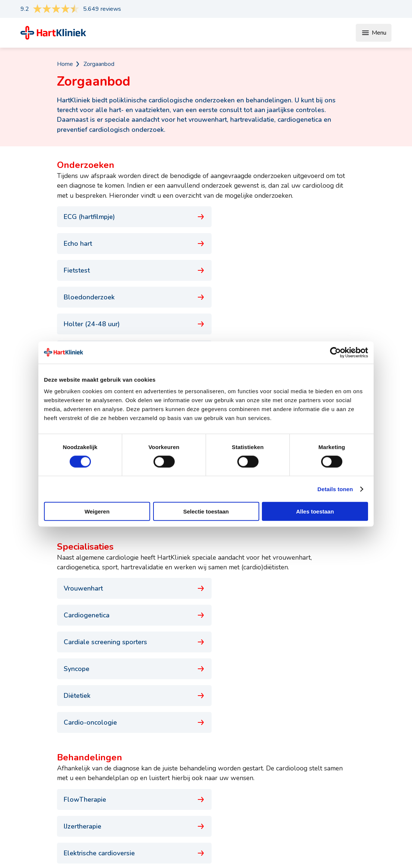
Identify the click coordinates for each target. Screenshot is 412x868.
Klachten (194, 798)
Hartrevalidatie (284, 585)
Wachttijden (269, 763)
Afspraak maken (361, 763)
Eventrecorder (284, 270)
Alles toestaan (315, 511)
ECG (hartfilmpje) (129, 217)
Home (65, 64)
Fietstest (129, 244)
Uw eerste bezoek (277, 774)
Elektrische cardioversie (129, 585)
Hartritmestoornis (129, 612)
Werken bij (354, 786)
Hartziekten (198, 810)
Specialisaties (200, 774)
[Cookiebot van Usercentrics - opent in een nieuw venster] (335, 352)
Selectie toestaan (206, 511)
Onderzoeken (200, 763)
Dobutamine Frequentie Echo (129, 297)
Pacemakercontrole (284, 324)
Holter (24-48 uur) (129, 270)
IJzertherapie (284, 558)
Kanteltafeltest (129, 324)
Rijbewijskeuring (129, 699)
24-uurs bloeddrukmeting (284, 297)
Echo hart (284, 217)
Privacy (343, 851)
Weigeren (97, 511)
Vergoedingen (271, 786)
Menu (374, 33)
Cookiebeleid (375, 851)
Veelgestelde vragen (280, 810)
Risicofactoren (201, 821)
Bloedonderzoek (284, 244)
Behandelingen (202, 786)
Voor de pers (356, 774)
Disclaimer (314, 851)
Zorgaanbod (99, 64)
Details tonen (335, 489)
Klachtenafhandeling (366, 798)
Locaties (264, 798)
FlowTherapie (129, 558)
